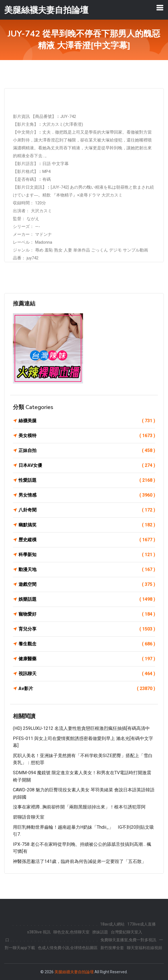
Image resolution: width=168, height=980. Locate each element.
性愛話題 (87, 480)
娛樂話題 (87, 599)
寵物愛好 (87, 614)
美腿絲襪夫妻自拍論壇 (74, 972)
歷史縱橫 (87, 540)
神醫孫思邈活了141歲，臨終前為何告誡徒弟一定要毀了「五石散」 (80, 861)
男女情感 (87, 495)
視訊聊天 (87, 674)
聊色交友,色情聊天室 (71, 932)
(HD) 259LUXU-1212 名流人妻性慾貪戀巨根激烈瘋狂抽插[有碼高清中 (81, 728)
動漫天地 (87, 570)
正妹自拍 (87, 451)
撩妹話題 (100, 932)
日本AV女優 (87, 465)
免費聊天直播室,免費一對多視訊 (128, 940)
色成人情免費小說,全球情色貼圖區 (68, 948)
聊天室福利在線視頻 (144, 948)
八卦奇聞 (87, 510)
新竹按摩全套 (112, 948)
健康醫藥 (87, 659)
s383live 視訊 (39, 932)
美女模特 (87, 436)
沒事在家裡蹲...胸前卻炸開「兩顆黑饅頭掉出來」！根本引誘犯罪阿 (79, 807)
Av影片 (87, 689)
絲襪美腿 (87, 421)
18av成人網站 (112, 924)
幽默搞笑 (87, 525)
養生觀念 (87, 644)
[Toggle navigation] (160, 8)
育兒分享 (87, 629)
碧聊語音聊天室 (29, 817)
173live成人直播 (141, 924)
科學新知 (87, 555)
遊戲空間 (87, 584)
